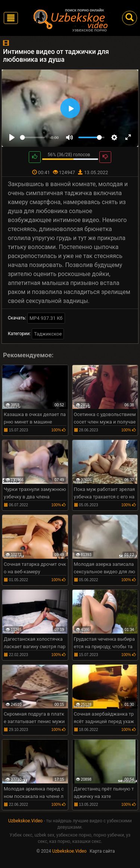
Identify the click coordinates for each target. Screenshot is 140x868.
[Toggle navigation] (11, 18)
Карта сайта (102, 851)
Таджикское (48, 334)
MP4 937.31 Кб (46, 318)
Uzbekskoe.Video (25, 821)
